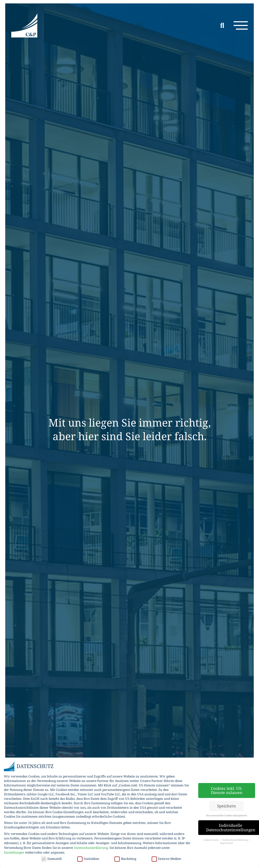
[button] (239, 26)
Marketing (125, 859)
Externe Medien (166, 859)
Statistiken (88, 859)
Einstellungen (14, 852)
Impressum (227, 843)
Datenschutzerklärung (91, 848)
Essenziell (51, 859)
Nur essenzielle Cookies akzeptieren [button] (227, 815)
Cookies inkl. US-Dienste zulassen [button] (227, 790)
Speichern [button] (227, 806)
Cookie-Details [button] (211, 840)
